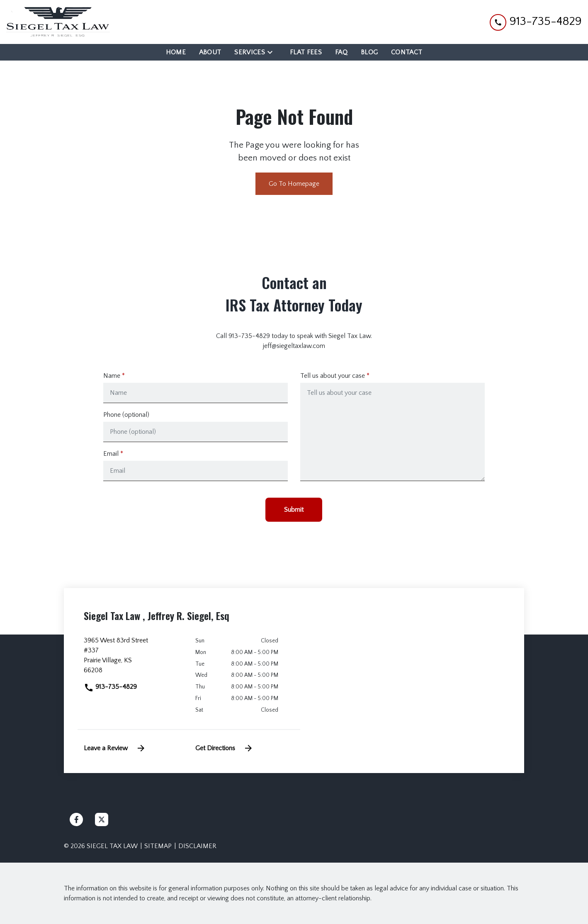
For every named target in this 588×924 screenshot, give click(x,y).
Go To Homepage (294, 184)
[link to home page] (58, 22)
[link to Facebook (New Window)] (76, 819)
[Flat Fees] (306, 52)
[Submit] (294, 510)
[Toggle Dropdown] (272, 52)
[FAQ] (341, 52)
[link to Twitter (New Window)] (102, 819)
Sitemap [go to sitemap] (158, 846)
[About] (210, 52)
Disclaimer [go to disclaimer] (197, 846)
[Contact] (407, 52)
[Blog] (369, 52)
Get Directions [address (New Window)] (224, 748)
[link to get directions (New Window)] (133, 659)
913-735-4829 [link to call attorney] (110, 687)
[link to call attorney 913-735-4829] (536, 22)
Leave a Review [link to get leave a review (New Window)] (115, 748)
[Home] (176, 52)
